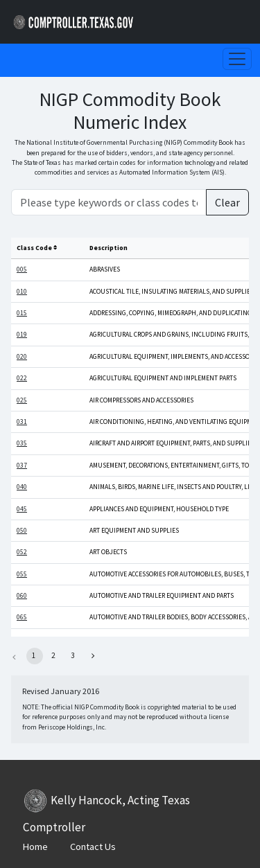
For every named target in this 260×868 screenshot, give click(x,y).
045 (22, 509)
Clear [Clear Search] (227, 202)
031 (22, 422)
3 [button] (72, 655)
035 (22, 443)
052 (22, 552)
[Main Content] (130, 418)
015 (22, 313)
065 (22, 617)
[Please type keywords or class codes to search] (109, 202)
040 (22, 487)
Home (35, 847)
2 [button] (53, 655)
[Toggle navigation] (237, 59)
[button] (93, 656)
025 (22, 400)
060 (22, 596)
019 (22, 335)
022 (22, 378)
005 (22, 269)
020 (22, 357)
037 (22, 466)
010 (22, 292)
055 (22, 574)
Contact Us (93, 847)
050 (22, 531)
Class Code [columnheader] (37, 248)
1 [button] (34, 655)
